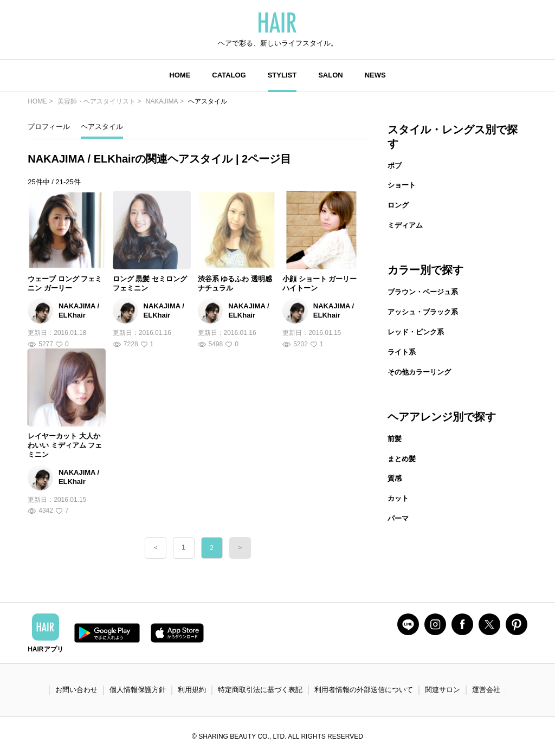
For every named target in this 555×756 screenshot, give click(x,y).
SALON (331, 75)
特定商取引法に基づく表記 (260, 690)
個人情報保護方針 (138, 690)
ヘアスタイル (102, 127)
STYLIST (282, 75)
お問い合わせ (76, 690)
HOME (180, 75)
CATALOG (229, 75)
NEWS (375, 75)
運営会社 (486, 690)
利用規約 (192, 690)
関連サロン (443, 690)
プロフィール (49, 127)
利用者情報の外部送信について (364, 690)
